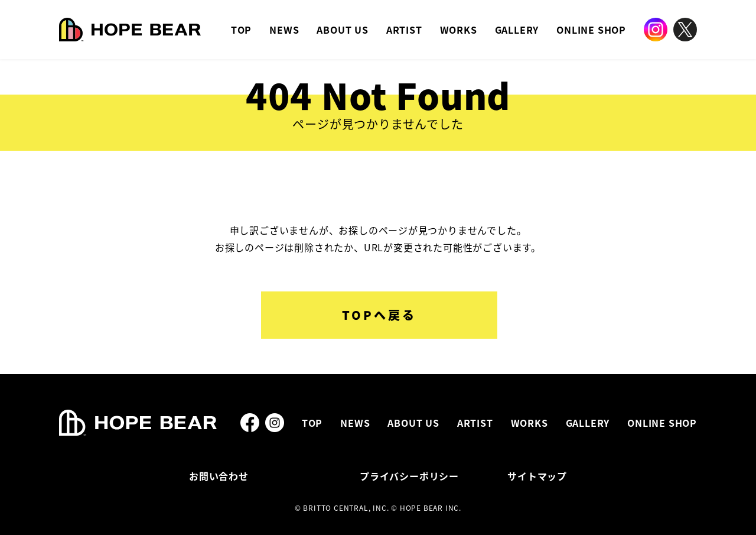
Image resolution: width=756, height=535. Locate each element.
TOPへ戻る (379, 315)
